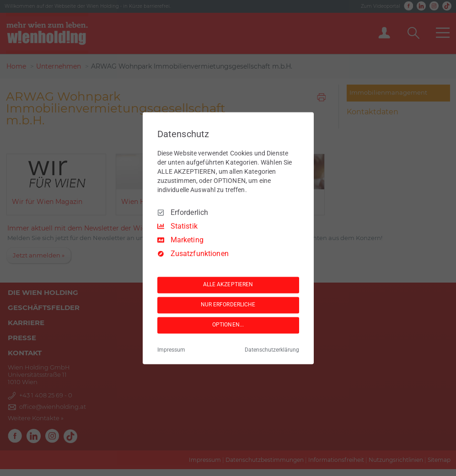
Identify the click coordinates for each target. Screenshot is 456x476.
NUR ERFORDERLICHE (228, 305)
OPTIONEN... (228, 325)
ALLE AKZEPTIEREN (228, 285)
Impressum (171, 350)
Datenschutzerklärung (272, 350)
